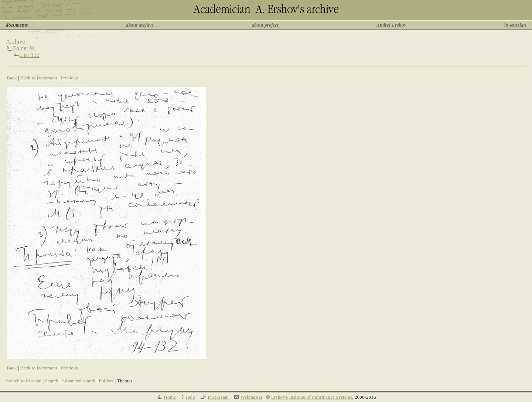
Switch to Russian (24, 381)
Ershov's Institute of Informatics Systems (312, 397)
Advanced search (78, 381)
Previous (69, 78)
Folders (106, 381)
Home (170, 397)
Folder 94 (24, 48)
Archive (16, 42)
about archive (140, 25)
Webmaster (252, 397)
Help (190, 397)
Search (52, 381)
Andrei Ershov (391, 25)
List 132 (30, 55)
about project (265, 25)
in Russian (515, 25)
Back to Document (39, 78)
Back (12, 78)
